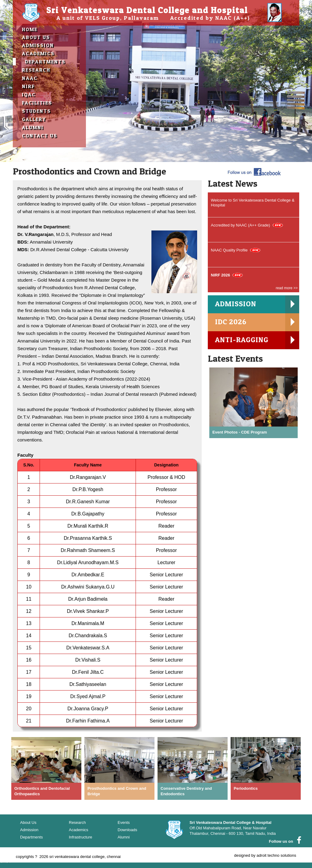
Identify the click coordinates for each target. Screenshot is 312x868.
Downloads (127, 830)
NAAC (30, 78)
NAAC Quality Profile (229, 250)
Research (36, 70)
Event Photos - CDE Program (240, 432)
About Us (28, 822)
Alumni (33, 127)
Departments (45, 61)
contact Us (40, 135)
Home (30, 29)
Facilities (37, 103)
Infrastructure (81, 837)
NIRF (28, 86)
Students (36, 111)
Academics (38, 53)
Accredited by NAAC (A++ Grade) (240, 225)
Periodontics (246, 788)
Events (124, 822)
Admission (38, 45)
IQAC (29, 94)
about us (36, 37)
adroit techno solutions (276, 855)
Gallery (34, 119)
